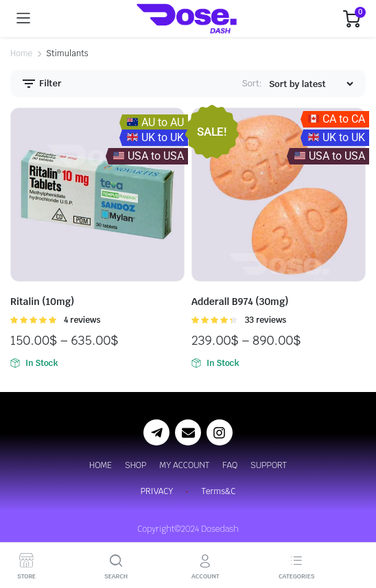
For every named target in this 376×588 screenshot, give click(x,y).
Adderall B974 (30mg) (240, 302)
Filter (41, 84)
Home (21, 53)
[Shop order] (311, 84)
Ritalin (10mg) (42, 302)
